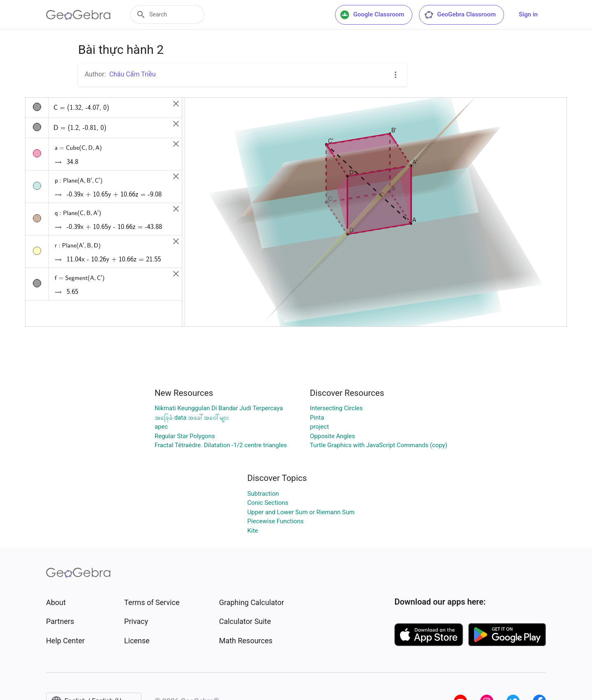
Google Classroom (372, 15)
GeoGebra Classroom (460, 15)
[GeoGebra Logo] (78, 15)
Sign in (528, 14)
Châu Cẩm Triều (133, 74)
